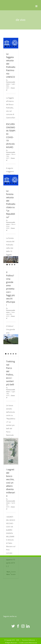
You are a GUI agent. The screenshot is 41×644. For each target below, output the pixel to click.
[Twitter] (13, 626)
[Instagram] (23, 626)
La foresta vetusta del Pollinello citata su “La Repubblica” (11, 204)
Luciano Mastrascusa (31, 643)
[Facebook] (18, 626)
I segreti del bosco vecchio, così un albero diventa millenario (11, 483)
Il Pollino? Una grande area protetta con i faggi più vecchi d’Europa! (11, 289)
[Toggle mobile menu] (37, 6)
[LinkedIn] (28, 626)
